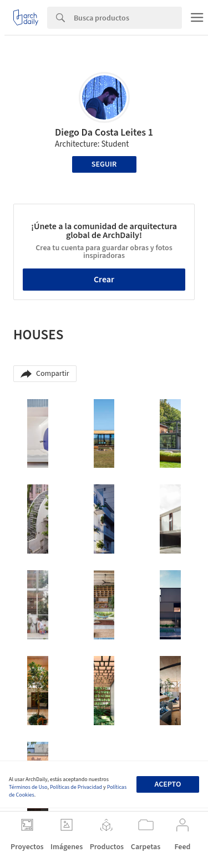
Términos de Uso (28, 787)
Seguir (104, 164)
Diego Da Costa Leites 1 (104, 133)
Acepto (168, 784)
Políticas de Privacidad (76, 787)
